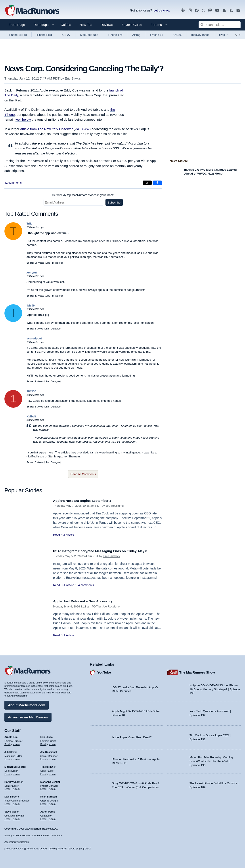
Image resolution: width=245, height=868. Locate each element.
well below (23, 119)
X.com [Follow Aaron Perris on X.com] (52, 817)
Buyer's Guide (132, 25)
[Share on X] (147, 183)
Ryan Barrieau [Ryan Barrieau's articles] (49, 795)
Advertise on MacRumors (28, 716)
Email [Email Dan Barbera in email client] (8, 802)
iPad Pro (225, 35)
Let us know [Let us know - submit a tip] (162, 10)
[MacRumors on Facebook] (197, 10)
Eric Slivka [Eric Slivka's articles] (47, 735)
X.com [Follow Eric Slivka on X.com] (52, 742)
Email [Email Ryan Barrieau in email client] (44, 802)
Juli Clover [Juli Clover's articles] (11, 750)
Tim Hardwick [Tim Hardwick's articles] (48, 765)
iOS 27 (66, 35)
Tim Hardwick (111, 556)
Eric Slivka (73, 78)
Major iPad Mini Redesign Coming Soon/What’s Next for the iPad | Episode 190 (211, 759)
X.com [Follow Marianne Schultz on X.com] (52, 787)
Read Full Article (64, 535)
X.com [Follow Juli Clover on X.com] (16, 758)
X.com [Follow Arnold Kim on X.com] (16, 742)
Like (48, 263)
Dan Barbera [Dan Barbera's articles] (12, 795)
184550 (31, 391)
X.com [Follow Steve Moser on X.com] (16, 817)
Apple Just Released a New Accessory (87, 601)
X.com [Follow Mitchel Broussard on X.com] (16, 773)
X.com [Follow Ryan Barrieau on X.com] (52, 802)
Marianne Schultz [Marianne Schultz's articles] (50, 780)
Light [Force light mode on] (80, 849)
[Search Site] (220, 25)
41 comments (13, 183)
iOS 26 (177, 35)
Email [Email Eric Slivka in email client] (44, 742)
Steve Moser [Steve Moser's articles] (12, 810)
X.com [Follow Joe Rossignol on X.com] (52, 758)
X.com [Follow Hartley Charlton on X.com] (16, 787)
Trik (29, 224)
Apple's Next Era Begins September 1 (87, 501)
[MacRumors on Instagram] (190, 10)
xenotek (32, 273)
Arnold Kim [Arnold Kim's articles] (11, 735)
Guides (66, 25)
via (82, 129)
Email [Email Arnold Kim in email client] (8, 742)
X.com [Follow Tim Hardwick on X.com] (52, 773)
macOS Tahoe (200, 35)
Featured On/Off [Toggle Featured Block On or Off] (14, 849)
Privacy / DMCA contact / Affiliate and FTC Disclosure (33, 836)
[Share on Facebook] (157, 183)
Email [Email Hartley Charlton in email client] (8, 787)
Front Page (17, 25)
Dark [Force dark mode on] (87, 849)
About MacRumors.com (27, 703)
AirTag (136, 35)
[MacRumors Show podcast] (183, 10)
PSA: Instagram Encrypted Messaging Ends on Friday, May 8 (107, 551)
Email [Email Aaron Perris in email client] (44, 817)
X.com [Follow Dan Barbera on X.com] (16, 802)
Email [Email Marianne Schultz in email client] (44, 787)
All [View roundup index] (238, 35)
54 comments (85, 585)
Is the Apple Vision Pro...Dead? (132, 736)
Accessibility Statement (17, 842)
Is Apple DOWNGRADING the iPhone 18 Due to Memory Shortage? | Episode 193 (215, 688)
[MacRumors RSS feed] (231, 10)
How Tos (86, 25)
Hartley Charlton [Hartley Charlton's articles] (14, 780)
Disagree (57, 263)
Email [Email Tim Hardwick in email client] (44, 773)
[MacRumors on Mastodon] (210, 10)
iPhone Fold (44, 35)
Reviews (107, 25)
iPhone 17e (115, 35)
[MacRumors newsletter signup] (238, 10)
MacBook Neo (89, 35)
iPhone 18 (157, 35)
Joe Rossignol (115, 506)
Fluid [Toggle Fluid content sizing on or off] (53, 849)
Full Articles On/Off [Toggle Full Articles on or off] (37, 849)
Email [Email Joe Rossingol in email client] (44, 758)
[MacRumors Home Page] (32, 11)
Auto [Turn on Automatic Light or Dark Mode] (73, 849)
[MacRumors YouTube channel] (217, 10)
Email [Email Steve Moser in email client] (8, 817)
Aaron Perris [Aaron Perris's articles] (48, 810)
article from (47, 129)
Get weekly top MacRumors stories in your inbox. (83, 195)
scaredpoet (34, 338)
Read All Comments (83, 474)
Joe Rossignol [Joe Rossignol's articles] (49, 750)
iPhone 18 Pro (18, 35)
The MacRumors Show (197, 671)
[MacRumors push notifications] (224, 10)
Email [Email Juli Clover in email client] (8, 758)
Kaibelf (31, 416)
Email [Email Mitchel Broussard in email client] (8, 773)
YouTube (104, 671)
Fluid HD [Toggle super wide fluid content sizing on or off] (62, 849)
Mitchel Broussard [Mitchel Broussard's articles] (15, 765)
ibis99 (31, 306)
